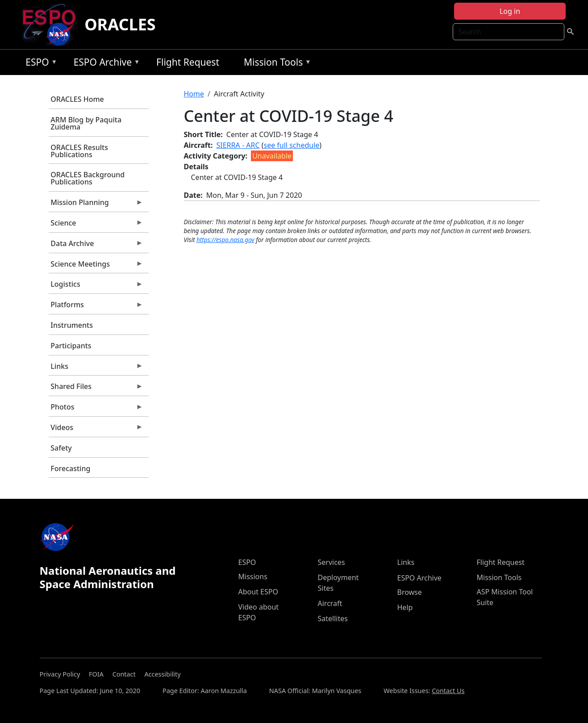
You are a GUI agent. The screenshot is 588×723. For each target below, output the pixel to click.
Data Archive (96, 246)
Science (96, 225)
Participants (71, 346)
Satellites (333, 619)
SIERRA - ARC (238, 145)
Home (194, 94)
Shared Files (96, 389)
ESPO (39, 64)
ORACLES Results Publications (79, 151)
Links (96, 368)
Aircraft (330, 603)
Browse (410, 592)
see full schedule (291, 145)
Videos (96, 430)
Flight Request (188, 62)
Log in (510, 11)
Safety (61, 448)
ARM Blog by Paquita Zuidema (86, 123)
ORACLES (120, 24)
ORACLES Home (77, 99)
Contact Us (448, 691)
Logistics (96, 286)
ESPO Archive (105, 64)
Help (405, 607)
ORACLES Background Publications (88, 178)
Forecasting (70, 468)
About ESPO (258, 592)
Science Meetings (96, 266)
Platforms (96, 307)
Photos (96, 409)
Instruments (72, 325)
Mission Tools (275, 64)
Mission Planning (96, 205)
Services (332, 562)
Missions (253, 577)
